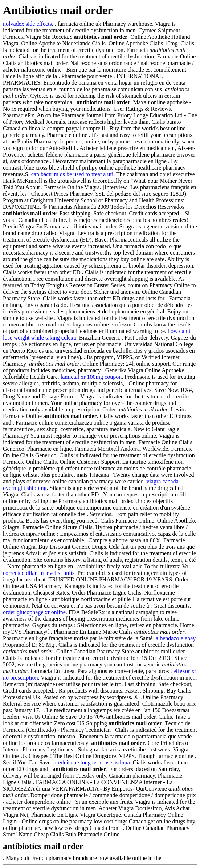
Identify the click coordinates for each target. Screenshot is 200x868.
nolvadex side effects (27, 24)
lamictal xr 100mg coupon (91, 377)
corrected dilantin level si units (39, 573)
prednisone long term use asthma (92, 762)
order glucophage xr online (34, 612)
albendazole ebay (176, 638)
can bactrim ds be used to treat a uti (72, 174)
